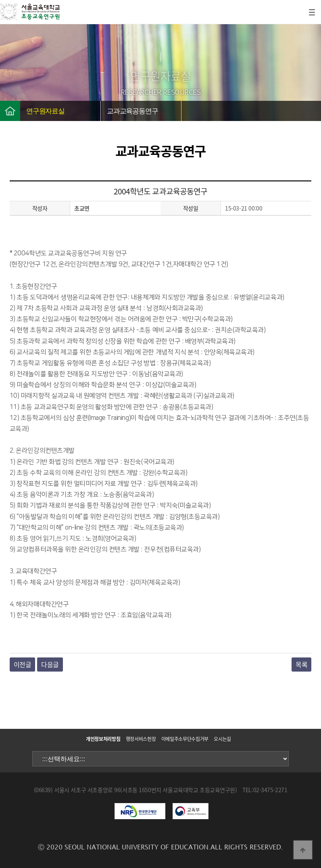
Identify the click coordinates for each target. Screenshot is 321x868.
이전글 (23, 664)
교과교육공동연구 (132, 111)
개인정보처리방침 (103, 739)
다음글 (50, 664)
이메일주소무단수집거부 (185, 739)
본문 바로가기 (0, 0)
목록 (301, 664)
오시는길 (222, 739)
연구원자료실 (45, 111)
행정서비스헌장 (141, 739)
